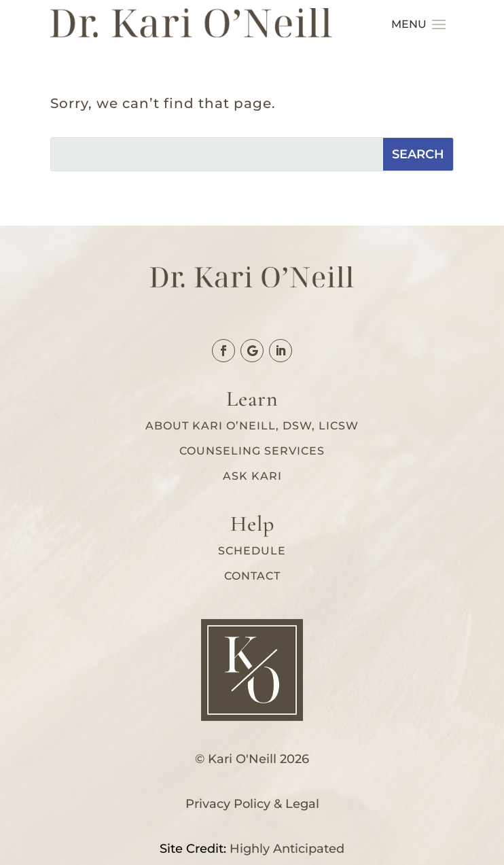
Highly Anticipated (287, 849)
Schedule (252, 551)
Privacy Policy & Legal (252, 804)
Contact (252, 576)
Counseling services (252, 451)
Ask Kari (252, 476)
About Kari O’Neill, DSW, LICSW (252, 426)
